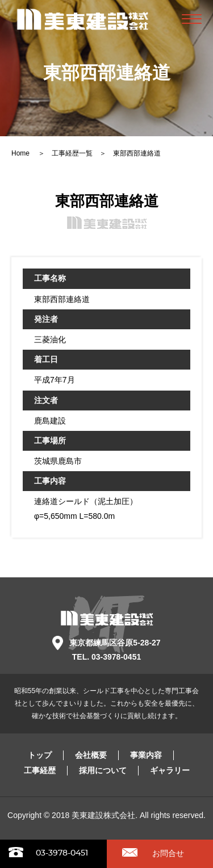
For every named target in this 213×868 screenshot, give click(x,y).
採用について (103, 770)
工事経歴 (40, 770)
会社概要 (91, 755)
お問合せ (168, 853)
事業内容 (146, 755)
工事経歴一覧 (72, 153)
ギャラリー (170, 770)
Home (21, 153)
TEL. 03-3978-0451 (106, 657)
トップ (40, 755)
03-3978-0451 (62, 853)
